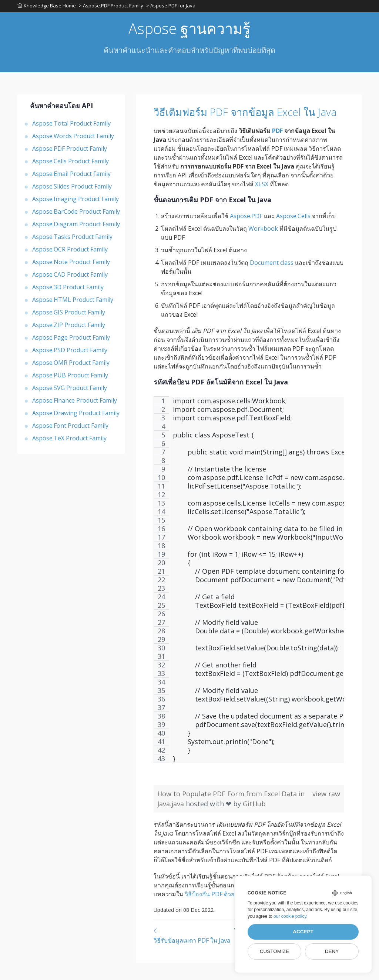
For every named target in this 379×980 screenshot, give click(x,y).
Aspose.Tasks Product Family (72, 239)
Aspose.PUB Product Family (70, 377)
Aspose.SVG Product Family (70, 390)
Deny (332, 951)
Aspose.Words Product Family (73, 138)
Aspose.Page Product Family (71, 340)
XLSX (262, 201)
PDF (277, 148)
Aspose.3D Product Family (68, 289)
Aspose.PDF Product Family (70, 151)
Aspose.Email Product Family (71, 176)
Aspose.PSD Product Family (70, 352)
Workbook (263, 246)
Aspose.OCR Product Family (70, 251)
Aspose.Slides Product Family (72, 189)
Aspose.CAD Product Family (70, 277)
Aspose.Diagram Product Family (76, 226)
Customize (274, 951)
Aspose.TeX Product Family (69, 440)
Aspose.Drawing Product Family (76, 415)
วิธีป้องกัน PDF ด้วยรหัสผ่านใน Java (230, 911)
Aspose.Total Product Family (71, 126)
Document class (272, 280)
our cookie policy (290, 916)
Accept (303, 932)
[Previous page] (194, 953)
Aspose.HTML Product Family (73, 302)
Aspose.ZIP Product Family (69, 327)
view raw (326, 811)
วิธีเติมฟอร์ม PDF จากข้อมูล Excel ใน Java (245, 121)
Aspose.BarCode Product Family (76, 214)
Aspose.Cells (293, 233)
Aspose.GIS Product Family (69, 314)
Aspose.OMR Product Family (71, 365)
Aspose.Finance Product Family (75, 403)
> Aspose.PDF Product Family (112, 7)
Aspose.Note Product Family (71, 264)
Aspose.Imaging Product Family (76, 201)
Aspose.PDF (246, 233)
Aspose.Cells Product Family (71, 163)
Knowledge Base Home (47, 7)
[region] (249, 601)
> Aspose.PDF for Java (172, 7)
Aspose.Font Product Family (70, 428)
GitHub (254, 821)
